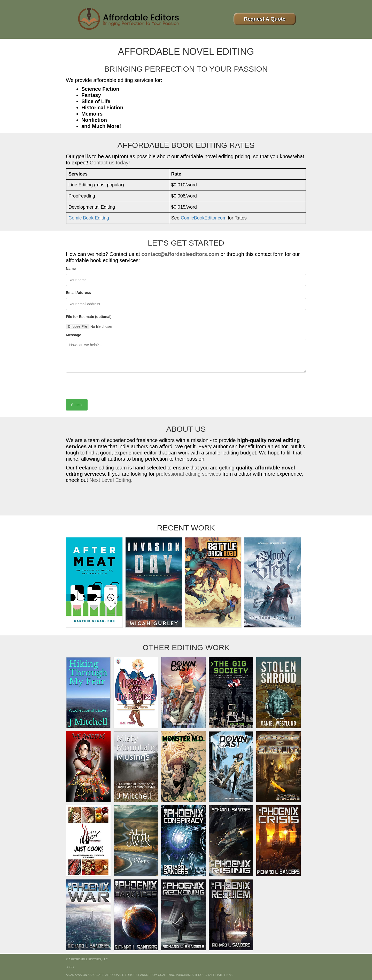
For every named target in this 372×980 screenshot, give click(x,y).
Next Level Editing (110, 480)
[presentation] (105, 384)
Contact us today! (110, 163)
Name (71, 269)
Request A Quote (265, 19)
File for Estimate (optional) (89, 317)
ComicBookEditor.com (204, 218)
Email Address (78, 293)
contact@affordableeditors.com (180, 254)
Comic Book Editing (89, 218)
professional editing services (188, 474)
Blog (70, 967)
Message (73, 335)
